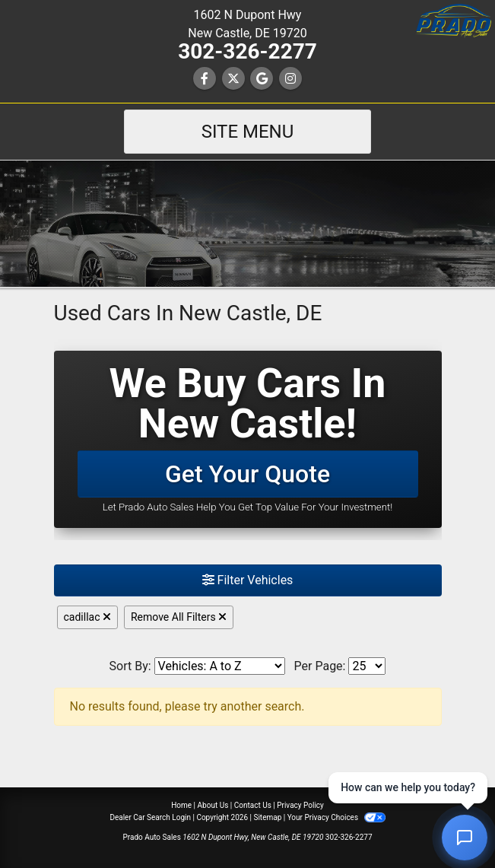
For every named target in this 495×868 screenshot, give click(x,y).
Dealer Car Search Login (150, 817)
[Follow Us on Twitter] (233, 79)
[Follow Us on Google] (262, 79)
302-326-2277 (247, 51)
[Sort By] (220, 666)
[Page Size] (367, 666)
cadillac (87, 617)
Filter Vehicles (248, 580)
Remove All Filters (179, 617)
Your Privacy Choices (336, 817)
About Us (213, 805)
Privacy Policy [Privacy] (300, 805)
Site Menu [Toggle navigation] (248, 132)
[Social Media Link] (290, 79)
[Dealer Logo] (247, 223)
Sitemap (267, 817)
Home (181, 805)
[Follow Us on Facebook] (205, 79)
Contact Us (253, 805)
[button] (453, 21)
